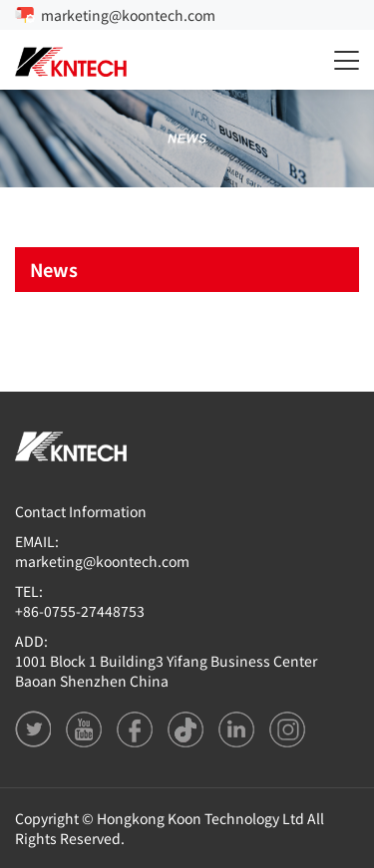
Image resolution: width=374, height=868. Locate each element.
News (54, 269)
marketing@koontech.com (128, 15)
